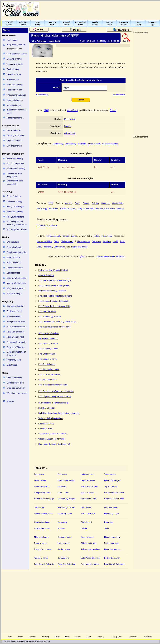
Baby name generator (16, 45)
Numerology (58, 144)
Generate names (70, 236)
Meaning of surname (16, 136)
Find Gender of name (47, 359)
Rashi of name (13, 80)
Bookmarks (148, 637)
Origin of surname (14, 141)
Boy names (39, 474)
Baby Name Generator (48, 338)
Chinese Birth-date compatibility (15, 182)
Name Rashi (54, 41)
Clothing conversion (15, 383)
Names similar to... (15, 100)
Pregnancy (47, 247)
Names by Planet (65, 514)
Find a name (12, 40)
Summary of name (15, 64)
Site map (78, 637)
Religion (95, 203)
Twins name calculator (16, 95)
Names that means (79, 247)
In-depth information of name (16, 111)
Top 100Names (109, 23)
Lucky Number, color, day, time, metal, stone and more (100, 208)
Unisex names (87, 474)
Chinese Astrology (15, 201)
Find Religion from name (49, 369)
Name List (62, 487)
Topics (116, 41)
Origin (77, 203)
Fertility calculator (14, 311)
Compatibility (70, 144)
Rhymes (61, 528)
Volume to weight (14, 294)
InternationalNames (81, 23)
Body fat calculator (15, 247)
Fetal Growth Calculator (44, 564)
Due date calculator (15, 306)
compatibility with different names (110, 256)
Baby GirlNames (9, 23)
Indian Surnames (88, 493)
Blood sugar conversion (17, 252)
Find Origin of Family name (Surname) (55, 396)
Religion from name (15, 90)
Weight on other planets (17, 393)
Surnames (96, 241)
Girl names (62, 474)
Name (83, 41)
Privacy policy (117, 637)
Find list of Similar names (49, 374)
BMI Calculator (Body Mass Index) (53, 403)
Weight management (16, 288)
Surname (91, 41)
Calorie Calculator (46, 423)
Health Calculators (42, 522)
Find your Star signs (15, 207)
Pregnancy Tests (14, 360)
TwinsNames (38, 23)
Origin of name (13, 69)
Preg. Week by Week (90, 564)
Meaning (68, 203)
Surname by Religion (66, 499)
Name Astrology (42, 95)
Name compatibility (15, 158)
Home (10, 637)
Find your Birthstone (15, 217)
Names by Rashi (88, 514)
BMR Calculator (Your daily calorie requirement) (59, 413)
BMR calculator (13, 257)
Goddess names (111, 507)
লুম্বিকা (46, 110)
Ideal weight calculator (16, 283)
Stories (84, 528)
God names (86, 507)
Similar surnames (14, 146)
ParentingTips (152, 23)
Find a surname (13, 130)
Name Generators (42, 487)
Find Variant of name (47, 380)
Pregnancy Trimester (16, 347)
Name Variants (84, 241)
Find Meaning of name (48, 344)
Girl (96, 167)
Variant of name (41, 558)
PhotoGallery (138, 23)
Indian (97, 236)
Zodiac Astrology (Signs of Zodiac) (53, 270)
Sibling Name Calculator (49, 333)
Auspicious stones (110, 144)
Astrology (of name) (66, 507)
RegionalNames (66, 23)
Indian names (40, 480)
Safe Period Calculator (91, 558)
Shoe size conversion (16, 388)
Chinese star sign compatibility (14, 175)
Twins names (110, 474)
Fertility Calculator (112, 558)
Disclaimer (133, 637)
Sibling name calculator (17, 54)
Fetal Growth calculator (17, 327)
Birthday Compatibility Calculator (52, 291)
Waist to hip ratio (14, 263)
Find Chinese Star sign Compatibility (54, 301)
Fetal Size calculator (15, 332)
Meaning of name (14, 59)
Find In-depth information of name (53, 385)
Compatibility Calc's (43, 493)
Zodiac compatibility (15, 164)
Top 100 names (111, 487)
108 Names (39, 507)
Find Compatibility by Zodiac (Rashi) (54, 286)
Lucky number (94, 144)
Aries (113, 167)
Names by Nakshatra (43, 514)
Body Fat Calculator (47, 408)
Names (20, 637)
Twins (57, 241)
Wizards (10, 401)
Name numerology (112, 537)
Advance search (119, 95)
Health (115, 241)
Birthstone (82, 144)
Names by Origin (111, 514)
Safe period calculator (16, 322)
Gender (86, 203)
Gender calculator (14, 378)
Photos (57, 637)
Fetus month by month (16, 342)
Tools (110, 41)
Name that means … (113, 549)
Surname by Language (44, 499)
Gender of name (14, 74)
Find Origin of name (47, 354)
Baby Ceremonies (42, 528)
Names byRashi (52, 23)
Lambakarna (42, 226)
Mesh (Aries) (72, 110)
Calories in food (13, 273)
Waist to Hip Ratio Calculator (51, 418)
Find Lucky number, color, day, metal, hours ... (58, 322)
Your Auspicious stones (17, 229)
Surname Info (63, 558)
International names (66, 480)
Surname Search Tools (114, 499)
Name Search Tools (89, 487)
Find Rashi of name (47, 364)
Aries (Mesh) (70, 133)
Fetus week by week (16, 337)
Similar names (67, 241)
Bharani (113, 110)
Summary (105, 203)
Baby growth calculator (17, 278)
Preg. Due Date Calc (66, 564)
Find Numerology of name (49, 317)
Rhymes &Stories (124, 23)
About (89, 637)
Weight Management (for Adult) (52, 439)
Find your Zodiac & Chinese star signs (55, 280)
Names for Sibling (45, 241)
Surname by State (89, 499)
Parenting (108, 522)
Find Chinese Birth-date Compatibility (54, 306)
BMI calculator (13, 242)
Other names (63, 493)
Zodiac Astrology (14, 196)
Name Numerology (15, 85)
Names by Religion (112, 480)
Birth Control (12, 365)
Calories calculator (15, 268)
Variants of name (14, 105)
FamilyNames (95, 23)
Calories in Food (45, 429)
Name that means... (15, 118)
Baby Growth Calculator (114, 564)
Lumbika (53, 226)
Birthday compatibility (16, 169)
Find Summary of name (48, 349)
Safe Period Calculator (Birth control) (54, 444)
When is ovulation (14, 316)
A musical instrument (67, 167)
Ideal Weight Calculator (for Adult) (53, 434)
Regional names (88, 480)
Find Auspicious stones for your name (54, 327)
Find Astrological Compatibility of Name (55, 296)
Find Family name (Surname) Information (56, 391)
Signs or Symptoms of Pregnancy (16, 354)
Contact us (101, 637)
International (107, 236)
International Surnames (114, 493)
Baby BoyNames (23, 23)
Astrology (41, 41)
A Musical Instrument (67, 192)
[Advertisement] (106, 288)
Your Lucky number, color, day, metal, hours (17, 223)
